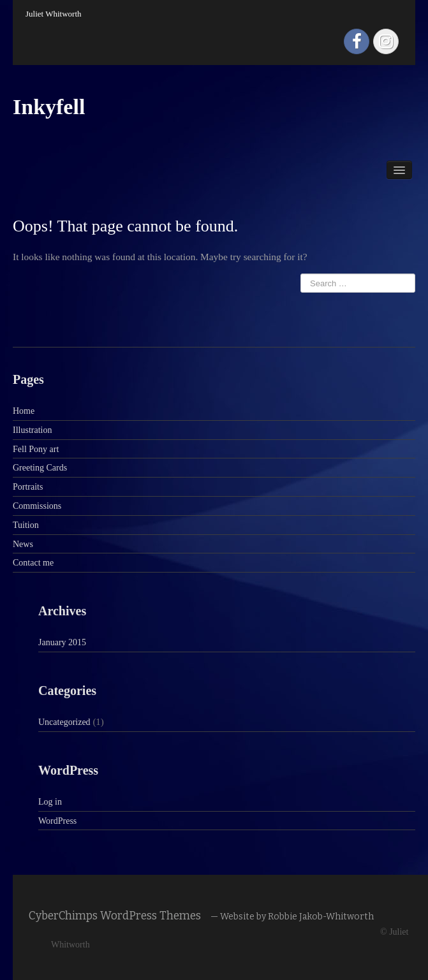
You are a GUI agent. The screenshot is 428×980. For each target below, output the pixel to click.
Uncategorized (64, 722)
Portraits (28, 487)
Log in (50, 802)
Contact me (33, 563)
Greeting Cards (40, 468)
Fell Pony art (36, 449)
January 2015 (62, 642)
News (23, 544)
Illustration (32, 430)
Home (24, 411)
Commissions (37, 506)
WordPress (57, 821)
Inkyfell (49, 107)
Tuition (26, 525)
